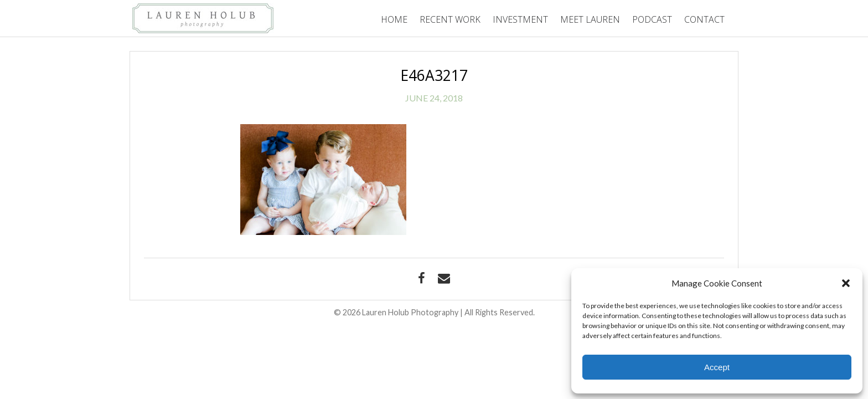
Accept (717, 367)
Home (394, 19)
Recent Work (450, 19)
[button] (846, 283)
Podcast (652, 19)
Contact (704, 19)
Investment (520, 19)
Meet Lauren (590, 19)
